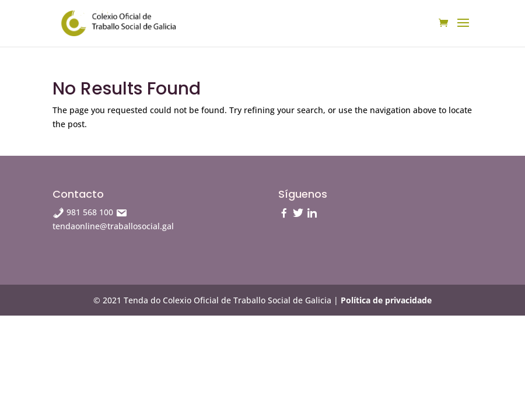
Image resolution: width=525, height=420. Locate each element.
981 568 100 (84, 212)
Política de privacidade (386, 300)
